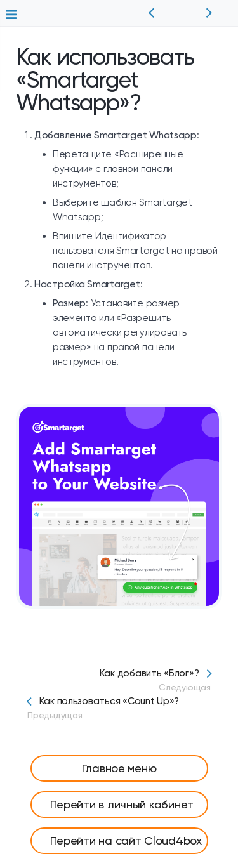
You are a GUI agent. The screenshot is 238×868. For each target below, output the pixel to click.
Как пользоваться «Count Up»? (119, 708)
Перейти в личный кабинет (122, 804)
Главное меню (119, 768)
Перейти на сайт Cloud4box (126, 840)
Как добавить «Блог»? (119, 680)
